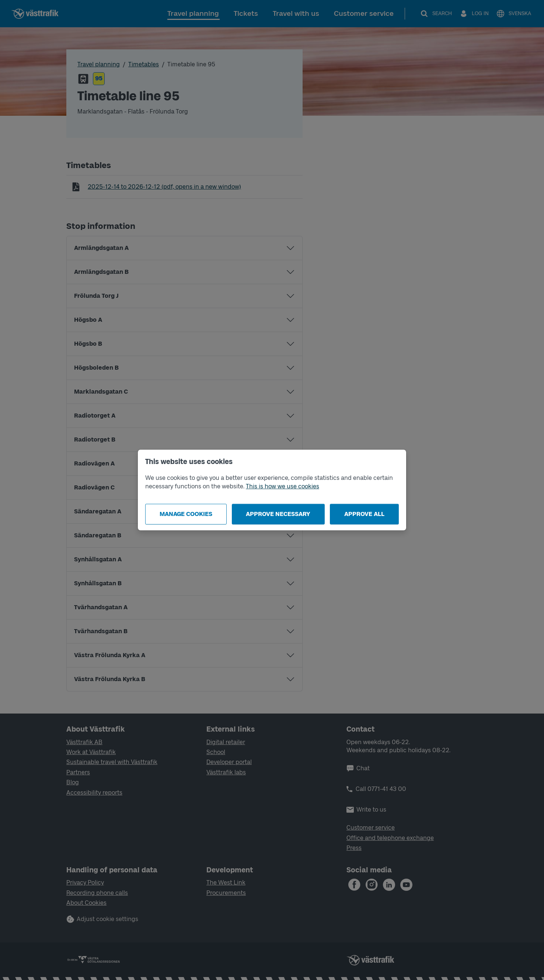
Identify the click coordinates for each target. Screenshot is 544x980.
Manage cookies (186, 514)
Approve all (364, 514)
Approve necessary (278, 514)
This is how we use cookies (283, 486)
